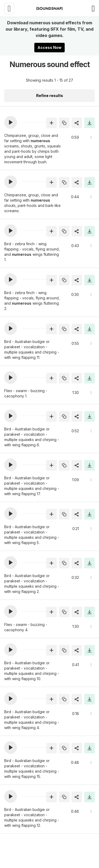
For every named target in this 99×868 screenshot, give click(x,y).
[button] (11, 122)
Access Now (49, 47)
